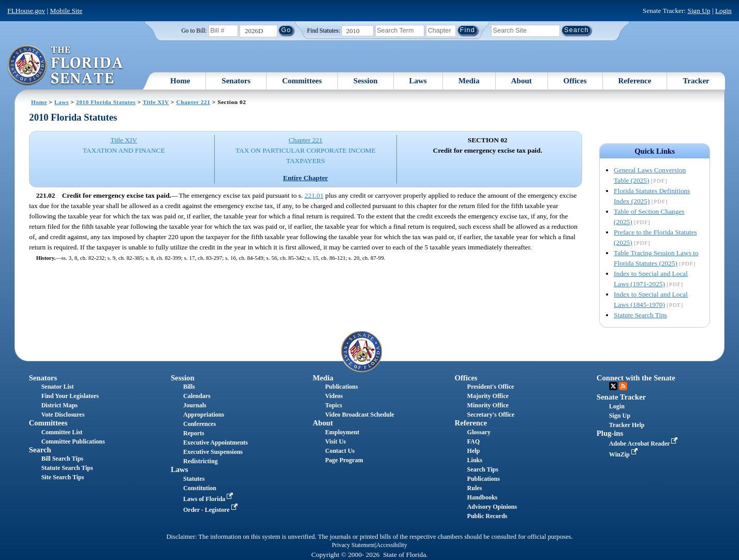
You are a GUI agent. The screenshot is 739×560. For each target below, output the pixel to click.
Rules (475, 488)
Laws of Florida (209, 499)
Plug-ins (610, 433)
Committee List (62, 432)
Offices (575, 81)
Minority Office (488, 405)
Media (469, 81)
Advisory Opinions (492, 507)
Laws (418, 81)
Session (366, 81)
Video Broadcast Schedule (359, 415)
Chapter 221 (193, 102)
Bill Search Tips (62, 459)
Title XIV (156, 102)
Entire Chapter (306, 178)
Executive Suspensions (213, 452)
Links (475, 460)
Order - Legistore (211, 510)
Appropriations (204, 415)
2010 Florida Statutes (106, 102)
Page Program (344, 460)
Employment (342, 432)
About (522, 81)
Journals (195, 405)
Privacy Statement (353, 545)
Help (474, 451)
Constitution (200, 488)
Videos (334, 396)
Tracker (696, 81)
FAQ (474, 441)
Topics (334, 405)
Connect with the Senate (636, 378)
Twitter (613, 386)
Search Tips (483, 469)
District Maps (60, 405)
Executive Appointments (216, 443)
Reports (194, 433)
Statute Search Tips (640, 315)
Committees (302, 81)
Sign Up (699, 11)
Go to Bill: (194, 31)
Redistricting (201, 461)
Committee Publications (73, 441)
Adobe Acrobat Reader (645, 444)
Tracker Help (627, 425)
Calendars (197, 396)
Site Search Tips (63, 477)
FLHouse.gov (26, 11)
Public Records (487, 516)
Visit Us (335, 441)
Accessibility (392, 545)
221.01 (314, 195)
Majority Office (488, 396)
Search (40, 450)
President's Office (491, 387)
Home (180, 81)
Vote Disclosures (63, 415)
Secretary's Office (491, 415)
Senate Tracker (621, 397)
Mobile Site (66, 11)
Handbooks (483, 497)
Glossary (479, 432)
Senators (236, 81)
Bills (189, 387)
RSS (623, 386)
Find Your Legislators (70, 396)
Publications (341, 387)
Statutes (194, 479)
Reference (635, 81)
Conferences (199, 424)
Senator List (58, 387)
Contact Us (340, 451)
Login (723, 11)
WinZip (624, 454)
